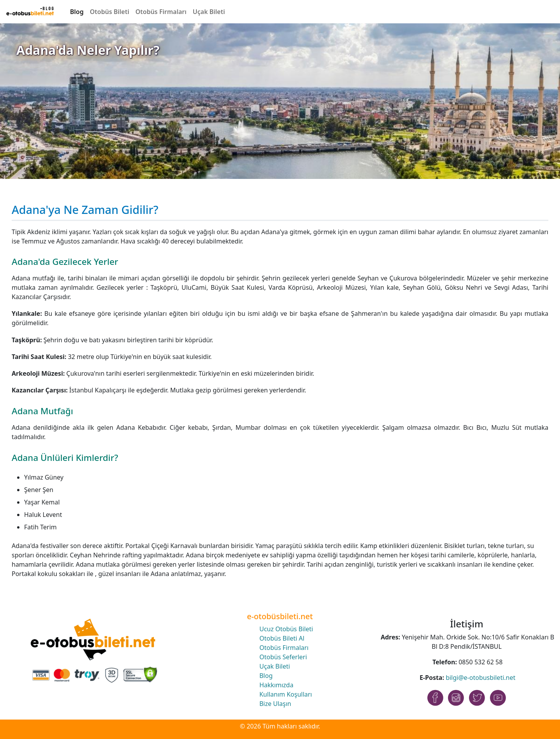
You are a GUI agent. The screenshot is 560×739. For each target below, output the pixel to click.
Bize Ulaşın (275, 704)
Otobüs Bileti (109, 12)
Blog (77, 12)
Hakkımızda (276, 685)
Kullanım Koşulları (286, 694)
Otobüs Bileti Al (282, 638)
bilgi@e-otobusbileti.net (480, 678)
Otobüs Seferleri (283, 657)
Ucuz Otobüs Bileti (286, 629)
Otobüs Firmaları (161, 12)
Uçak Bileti (209, 12)
